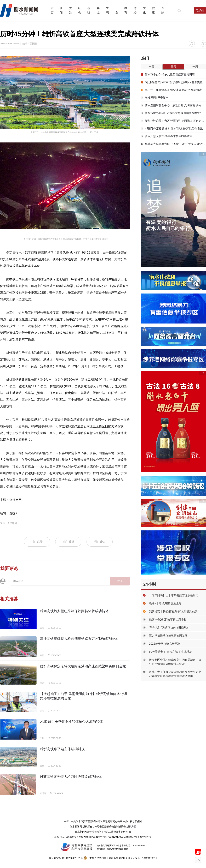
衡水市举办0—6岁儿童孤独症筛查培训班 (168, 74)
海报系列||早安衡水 (155, 98)
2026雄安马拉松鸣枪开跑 (164, 644)
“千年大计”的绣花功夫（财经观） (169, 628)
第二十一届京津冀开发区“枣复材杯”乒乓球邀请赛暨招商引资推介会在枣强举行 (173, 90)
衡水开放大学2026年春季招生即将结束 (167, 136)
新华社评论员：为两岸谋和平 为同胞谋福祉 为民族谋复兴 (173, 121)
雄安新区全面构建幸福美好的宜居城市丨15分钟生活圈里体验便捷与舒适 (175, 662)
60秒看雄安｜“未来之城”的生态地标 (171, 652)
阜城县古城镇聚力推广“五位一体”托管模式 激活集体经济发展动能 (173, 144)
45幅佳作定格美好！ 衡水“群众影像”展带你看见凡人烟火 (173, 128)
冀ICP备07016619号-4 (66, 837)
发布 (120, 581)
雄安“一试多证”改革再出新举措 (168, 619)
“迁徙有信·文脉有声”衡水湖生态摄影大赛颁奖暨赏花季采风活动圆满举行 (173, 82)
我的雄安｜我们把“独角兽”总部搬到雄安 (173, 611)
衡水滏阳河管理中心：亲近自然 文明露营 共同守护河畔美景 (173, 105)
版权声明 (131, 827)
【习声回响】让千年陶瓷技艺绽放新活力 (174, 595)
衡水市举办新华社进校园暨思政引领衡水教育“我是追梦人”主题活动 (173, 113)
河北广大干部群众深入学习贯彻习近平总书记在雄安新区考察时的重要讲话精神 (175, 674)
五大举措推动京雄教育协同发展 (168, 636)
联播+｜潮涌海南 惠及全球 (165, 603)
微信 (100, 542)
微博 (68, 542)
